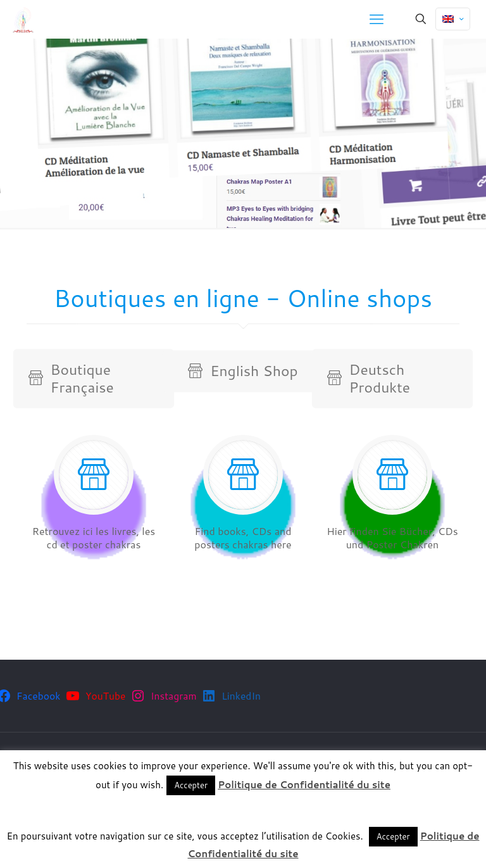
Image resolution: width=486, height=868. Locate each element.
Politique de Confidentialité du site (304, 785)
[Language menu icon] (453, 19)
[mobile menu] (377, 19)
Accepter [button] (191, 785)
